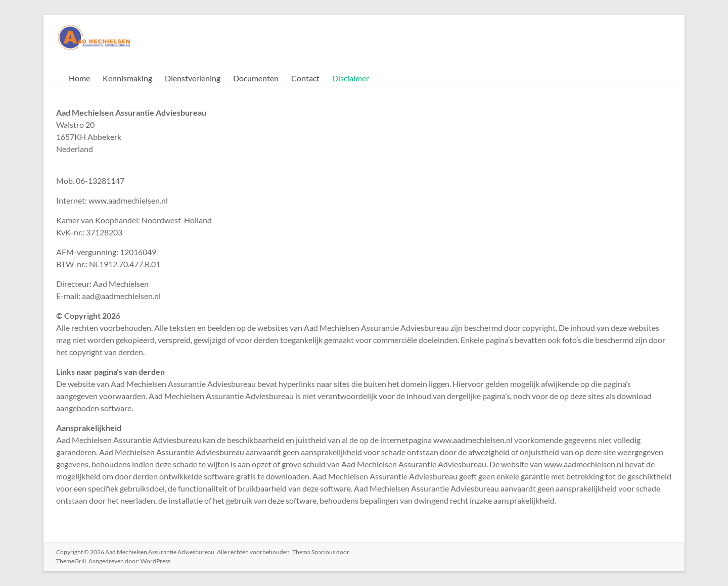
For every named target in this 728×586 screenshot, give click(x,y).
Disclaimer (351, 78)
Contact (305, 78)
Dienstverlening (193, 78)
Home (79, 78)
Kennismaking (127, 78)
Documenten (256, 78)
